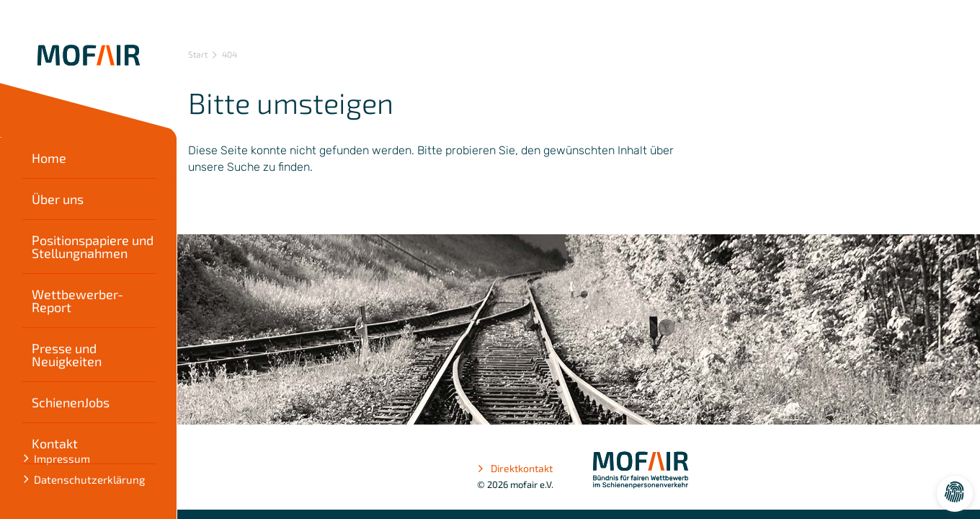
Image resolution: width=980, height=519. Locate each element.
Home (49, 158)
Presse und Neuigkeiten (67, 355)
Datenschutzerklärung (89, 479)
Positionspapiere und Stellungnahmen (93, 247)
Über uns (58, 199)
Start (198, 54)
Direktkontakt (515, 469)
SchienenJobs (71, 402)
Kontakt (55, 443)
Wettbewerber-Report (77, 301)
